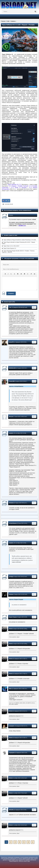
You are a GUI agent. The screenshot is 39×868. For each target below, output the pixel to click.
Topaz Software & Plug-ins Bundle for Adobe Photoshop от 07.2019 (20, 240)
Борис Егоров (13, 617)
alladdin (11, 433)
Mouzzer (11, 417)
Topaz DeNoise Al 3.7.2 (14, 184)
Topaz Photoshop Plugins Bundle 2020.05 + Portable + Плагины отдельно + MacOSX (18, 251)
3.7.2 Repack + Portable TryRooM (18, 186)
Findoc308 (12, 381)
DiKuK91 (11, 810)
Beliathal (11, 503)
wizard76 (11, 342)
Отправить (11, 293)
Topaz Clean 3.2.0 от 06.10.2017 (11, 246)
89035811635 (12, 368)
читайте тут (22, 225)
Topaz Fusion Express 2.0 (10, 248)
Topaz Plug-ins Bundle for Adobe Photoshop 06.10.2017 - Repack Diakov (19, 243)
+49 (6, 201)
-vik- (10, 307)
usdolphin (12, 726)
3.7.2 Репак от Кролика (19, 188)
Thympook (12, 753)
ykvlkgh (11, 577)
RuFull (11, 629)
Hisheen (11, 594)
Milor (10, 689)
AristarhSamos (13, 523)
